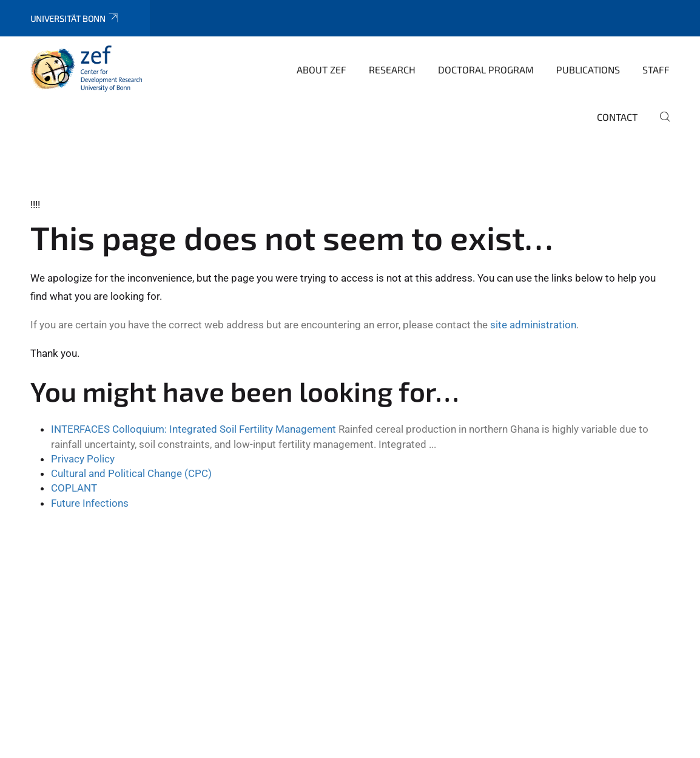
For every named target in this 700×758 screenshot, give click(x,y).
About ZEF (321, 69)
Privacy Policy (83, 459)
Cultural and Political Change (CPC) (131, 473)
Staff (656, 69)
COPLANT (74, 488)
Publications (588, 69)
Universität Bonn (75, 19)
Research (392, 69)
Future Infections (90, 503)
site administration (533, 325)
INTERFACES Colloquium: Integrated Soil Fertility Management (194, 429)
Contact (617, 117)
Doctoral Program (486, 69)
